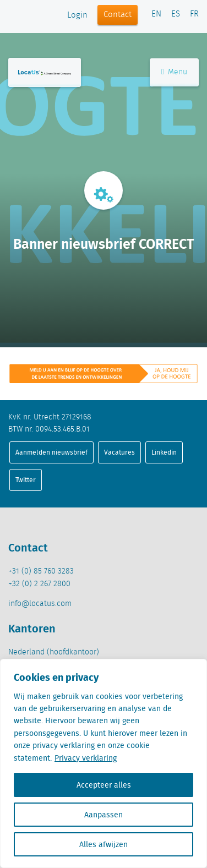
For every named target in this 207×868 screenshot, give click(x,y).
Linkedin (164, 452)
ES (176, 14)
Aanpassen (103, 815)
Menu (174, 72)
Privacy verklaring (86, 758)
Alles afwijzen (103, 844)
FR (194, 14)
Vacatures (119, 452)
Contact (118, 15)
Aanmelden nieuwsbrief (51, 452)
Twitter (26, 480)
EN (156, 14)
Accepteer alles (104, 785)
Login (77, 15)
